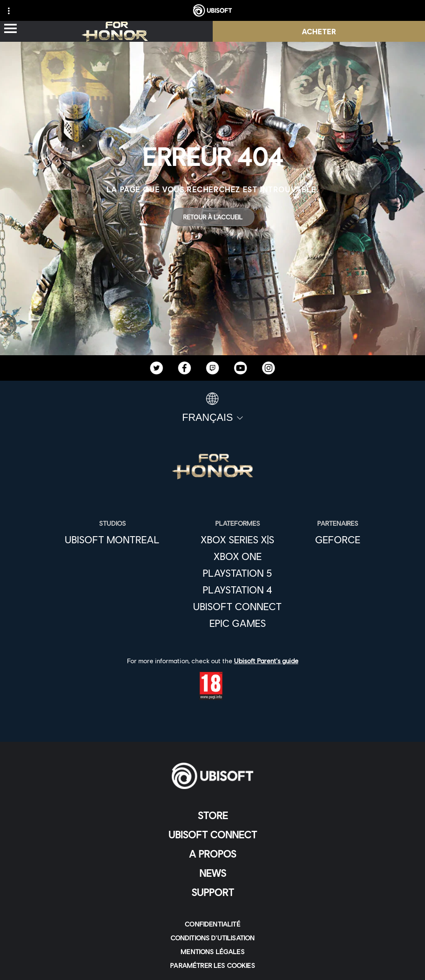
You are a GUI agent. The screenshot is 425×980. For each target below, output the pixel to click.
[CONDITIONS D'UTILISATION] (212, 938)
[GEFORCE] (338, 540)
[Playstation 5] (237, 573)
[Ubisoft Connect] (237, 606)
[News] (212, 873)
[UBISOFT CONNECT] (212, 835)
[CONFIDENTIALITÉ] (212, 924)
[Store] (212, 815)
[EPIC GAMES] (237, 623)
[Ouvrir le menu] (10, 29)
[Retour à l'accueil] (213, 217)
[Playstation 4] (237, 590)
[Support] (212, 892)
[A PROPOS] (212, 854)
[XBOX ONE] (237, 556)
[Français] (212, 408)
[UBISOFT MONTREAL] (112, 540)
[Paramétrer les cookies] (212, 965)
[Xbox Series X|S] (237, 540)
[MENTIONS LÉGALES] (212, 951)
